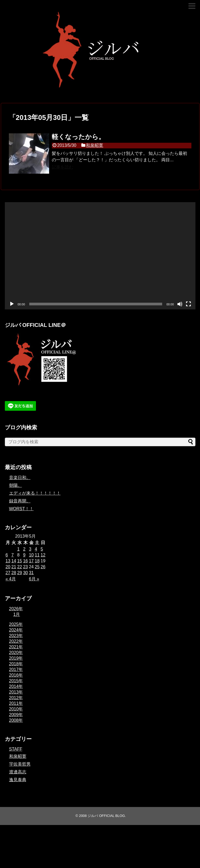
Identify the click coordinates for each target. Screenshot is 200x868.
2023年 (16, 636)
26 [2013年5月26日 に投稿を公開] (43, 567)
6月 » (34, 579)
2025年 (16, 624)
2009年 (16, 715)
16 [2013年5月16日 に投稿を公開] (26, 561)
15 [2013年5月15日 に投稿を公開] (20, 561)
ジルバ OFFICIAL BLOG (106, 816)
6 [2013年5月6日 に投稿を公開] (7, 555)
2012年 (16, 698)
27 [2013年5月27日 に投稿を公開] (8, 573)
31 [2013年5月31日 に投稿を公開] (31, 573)
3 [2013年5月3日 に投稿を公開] (30, 549)
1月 (17, 614)
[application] (100, 256)
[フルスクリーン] (188, 304)
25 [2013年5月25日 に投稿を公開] (37, 567)
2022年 (16, 641)
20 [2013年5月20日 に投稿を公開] (8, 567)
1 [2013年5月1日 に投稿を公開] (18, 549)
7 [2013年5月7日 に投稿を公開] (12, 555)
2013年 (16, 692)
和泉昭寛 (94, 145)
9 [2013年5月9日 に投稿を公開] (24, 555)
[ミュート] (180, 304)
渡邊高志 (18, 772)
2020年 (16, 653)
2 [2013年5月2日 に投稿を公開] (24, 549)
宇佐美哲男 (20, 764)
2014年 (16, 686)
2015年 (16, 681)
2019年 (16, 658)
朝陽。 (16, 485)
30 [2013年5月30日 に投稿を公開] (26, 573)
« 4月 (11, 579)
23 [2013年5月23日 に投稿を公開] (26, 567)
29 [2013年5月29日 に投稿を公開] (20, 573)
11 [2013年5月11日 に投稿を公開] (37, 555)
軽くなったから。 (78, 137)
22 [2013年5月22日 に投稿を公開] (20, 567)
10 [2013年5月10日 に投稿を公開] (31, 555)
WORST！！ (21, 509)
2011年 (16, 703)
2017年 (16, 669)
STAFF (16, 749)
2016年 (16, 675)
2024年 (16, 630)
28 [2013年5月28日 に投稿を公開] (14, 573)
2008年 (16, 720)
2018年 (16, 664)
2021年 (16, 647)
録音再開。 (20, 501)
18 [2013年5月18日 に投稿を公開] (37, 561)
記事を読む (63, 167)
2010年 (16, 709)
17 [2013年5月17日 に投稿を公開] (31, 561)
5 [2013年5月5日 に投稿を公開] (42, 549)
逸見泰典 (18, 780)
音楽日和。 (20, 478)
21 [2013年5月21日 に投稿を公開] (14, 567)
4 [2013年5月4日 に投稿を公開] (36, 549)
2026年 (16, 609)
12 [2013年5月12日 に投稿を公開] (43, 555)
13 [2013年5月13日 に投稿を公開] (8, 561)
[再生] (12, 304)
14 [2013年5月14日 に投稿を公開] (14, 561)
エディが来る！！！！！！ (35, 493)
